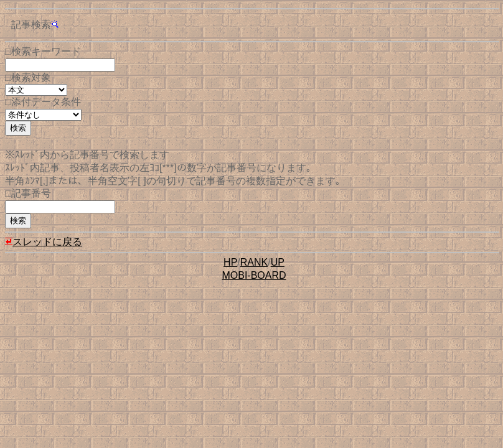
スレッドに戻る (44, 242)
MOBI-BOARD (254, 275)
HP (230, 262)
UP (278, 262)
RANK (254, 262)
